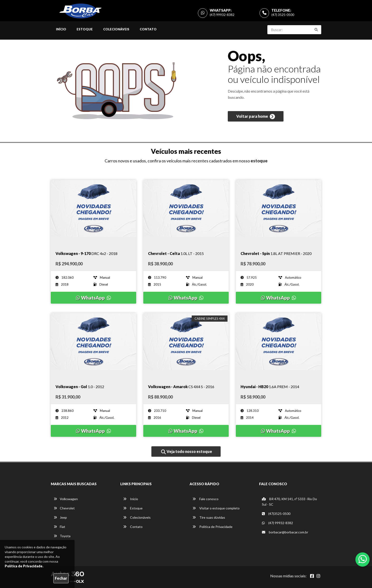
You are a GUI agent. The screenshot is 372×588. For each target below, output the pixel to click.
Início (61, 29)
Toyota (62, 536)
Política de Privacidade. (24, 566)
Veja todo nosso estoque (187, 452)
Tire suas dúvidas (209, 517)
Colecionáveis (116, 29)
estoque (259, 161)
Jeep (60, 517)
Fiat (59, 527)
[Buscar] (316, 30)
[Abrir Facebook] (312, 576)
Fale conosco (205, 499)
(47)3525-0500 (276, 514)
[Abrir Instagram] (318, 576)
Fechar (61, 578)
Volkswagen (66, 499)
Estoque (85, 29)
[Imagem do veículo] (93, 212)
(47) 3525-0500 (283, 15)
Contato (148, 29)
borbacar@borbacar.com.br (285, 532)
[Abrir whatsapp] (363, 559)
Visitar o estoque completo (216, 508)
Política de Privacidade (212, 527)
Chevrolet (64, 508)
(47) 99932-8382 (222, 15)
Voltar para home (256, 117)
